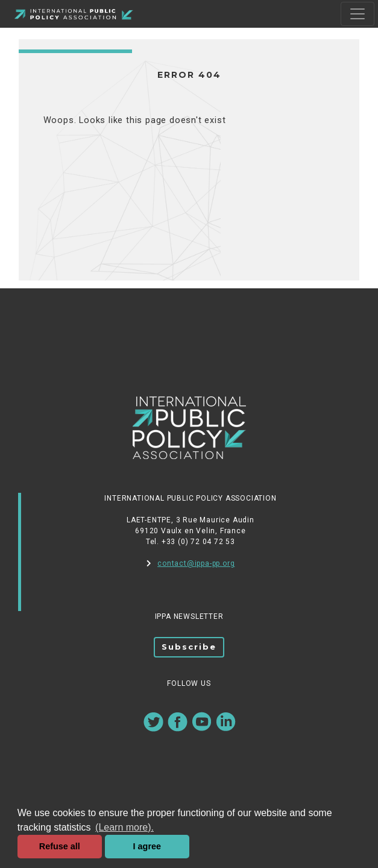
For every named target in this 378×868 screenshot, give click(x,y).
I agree (147, 846)
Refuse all (60, 846)
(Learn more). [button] (124, 827)
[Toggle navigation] (358, 14)
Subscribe (189, 647)
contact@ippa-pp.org (191, 563)
